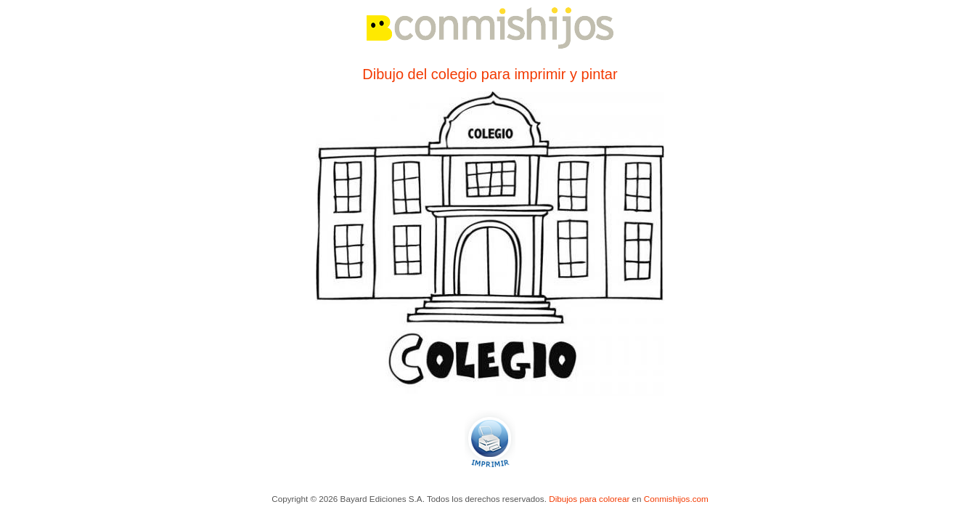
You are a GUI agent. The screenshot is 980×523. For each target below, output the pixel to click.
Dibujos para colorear (589, 499)
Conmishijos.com (676, 499)
